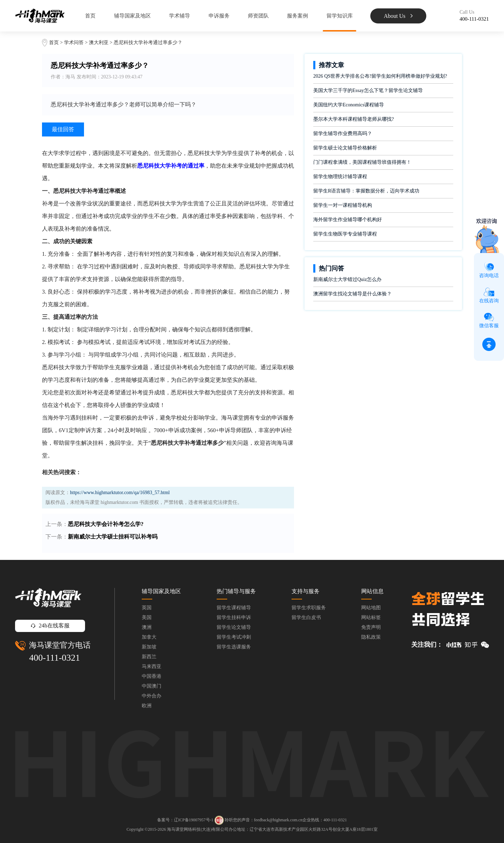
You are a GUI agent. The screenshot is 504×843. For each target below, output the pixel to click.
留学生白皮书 (306, 617)
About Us (398, 16)
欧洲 (147, 706)
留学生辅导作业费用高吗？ (343, 134)
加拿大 (149, 637)
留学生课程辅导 (234, 608)
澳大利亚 (99, 43)
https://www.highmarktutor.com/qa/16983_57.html (120, 493)
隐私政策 (371, 637)
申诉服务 (219, 16)
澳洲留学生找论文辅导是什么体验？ (352, 294)
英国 (147, 608)
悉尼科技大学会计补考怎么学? (106, 524)
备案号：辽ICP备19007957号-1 (185, 820)
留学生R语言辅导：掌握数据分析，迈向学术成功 (366, 191)
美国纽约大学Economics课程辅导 (349, 105)
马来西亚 (152, 666)
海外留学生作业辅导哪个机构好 (348, 220)
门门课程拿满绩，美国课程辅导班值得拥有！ (362, 162)
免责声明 (371, 627)
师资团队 (258, 16)
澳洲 (147, 627)
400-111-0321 (54, 658)
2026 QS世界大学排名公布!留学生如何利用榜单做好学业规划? (380, 76)
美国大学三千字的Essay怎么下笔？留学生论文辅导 (368, 90)
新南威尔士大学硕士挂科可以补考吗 (113, 537)
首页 (90, 16)
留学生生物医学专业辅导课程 (345, 234)
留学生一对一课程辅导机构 (343, 205)
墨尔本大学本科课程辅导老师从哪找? (353, 119)
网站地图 (371, 608)
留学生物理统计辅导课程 (340, 177)
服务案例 (297, 16)
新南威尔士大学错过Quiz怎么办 (347, 279)
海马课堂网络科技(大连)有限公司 (198, 829)
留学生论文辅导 (234, 627)
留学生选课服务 (234, 647)
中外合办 (152, 696)
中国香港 (152, 676)
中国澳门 (152, 686)
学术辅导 (180, 16)
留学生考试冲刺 (234, 637)
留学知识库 (340, 16)
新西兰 (149, 657)
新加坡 (149, 647)
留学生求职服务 (309, 608)
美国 (147, 617)
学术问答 (74, 43)
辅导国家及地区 (132, 16)
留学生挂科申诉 (234, 617)
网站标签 (371, 617)
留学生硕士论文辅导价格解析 (345, 148)
